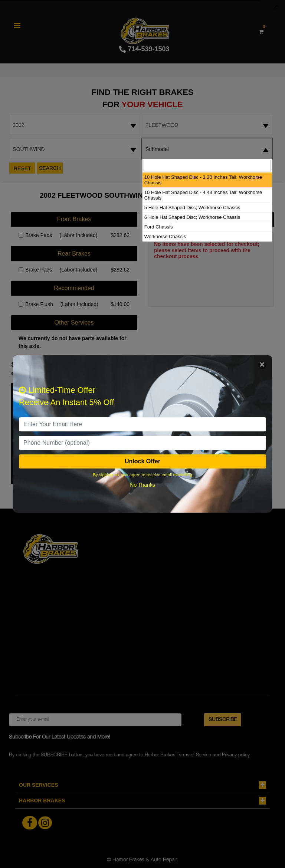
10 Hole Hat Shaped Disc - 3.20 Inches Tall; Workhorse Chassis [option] (203, 180)
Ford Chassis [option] (159, 227)
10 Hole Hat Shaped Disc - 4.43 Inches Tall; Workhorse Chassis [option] (203, 195)
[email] (142, 424)
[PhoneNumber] (142, 443)
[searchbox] (207, 166)
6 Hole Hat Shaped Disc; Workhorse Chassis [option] (192, 217)
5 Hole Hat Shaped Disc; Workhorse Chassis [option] (192, 208)
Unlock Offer (142, 461)
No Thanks (142, 485)
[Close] (262, 365)
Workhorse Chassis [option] (165, 236)
